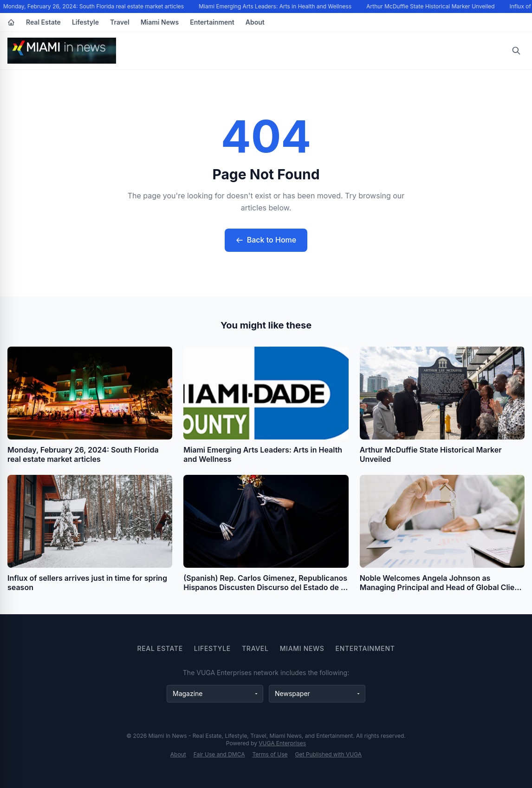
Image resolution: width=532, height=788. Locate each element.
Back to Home (266, 240)
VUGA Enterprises (282, 743)
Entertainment (212, 22)
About (255, 22)
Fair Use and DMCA (219, 754)
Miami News (160, 22)
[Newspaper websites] (317, 694)
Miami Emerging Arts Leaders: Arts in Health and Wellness (276, 6)
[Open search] (516, 51)
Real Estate (43, 22)
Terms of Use (270, 754)
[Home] (11, 22)
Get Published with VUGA (329, 754)
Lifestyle (85, 22)
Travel (120, 22)
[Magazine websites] (215, 694)
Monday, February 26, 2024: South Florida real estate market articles (94, 6)
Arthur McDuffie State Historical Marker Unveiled (431, 6)
